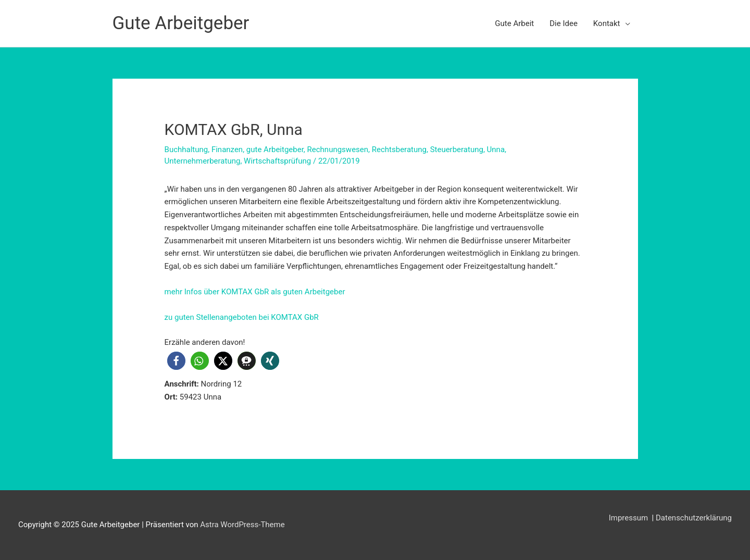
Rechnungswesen (338, 150)
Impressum (629, 518)
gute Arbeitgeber (275, 150)
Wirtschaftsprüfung (277, 161)
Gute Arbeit (514, 23)
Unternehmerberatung (203, 161)
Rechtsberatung (399, 150)
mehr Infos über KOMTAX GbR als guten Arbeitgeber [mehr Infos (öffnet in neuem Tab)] (255, 292)
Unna (496, 150)
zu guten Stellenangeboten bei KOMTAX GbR (242, 317)
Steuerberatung (457, 150)
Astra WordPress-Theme (242, 525)
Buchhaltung (186, 150)
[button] (176, 361)
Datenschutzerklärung (694, 518)
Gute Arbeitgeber (181, 23)
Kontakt (607, 23)
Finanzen (227, 150)
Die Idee (564, 23)
